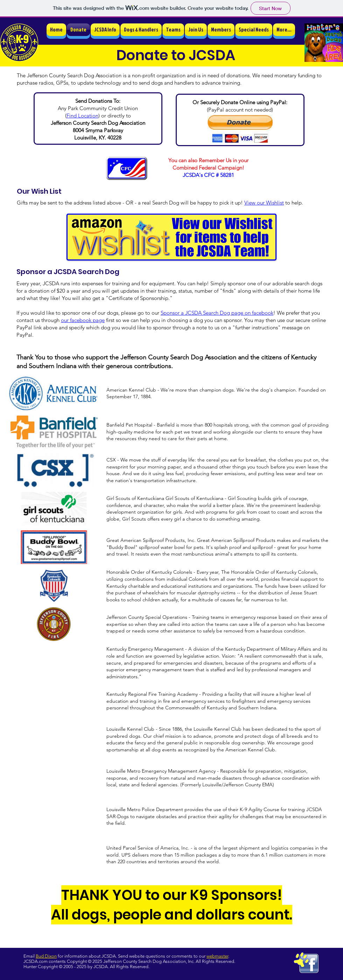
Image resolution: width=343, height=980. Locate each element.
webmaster (217, 956)
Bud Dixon (46, 956)
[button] (105, 30)
